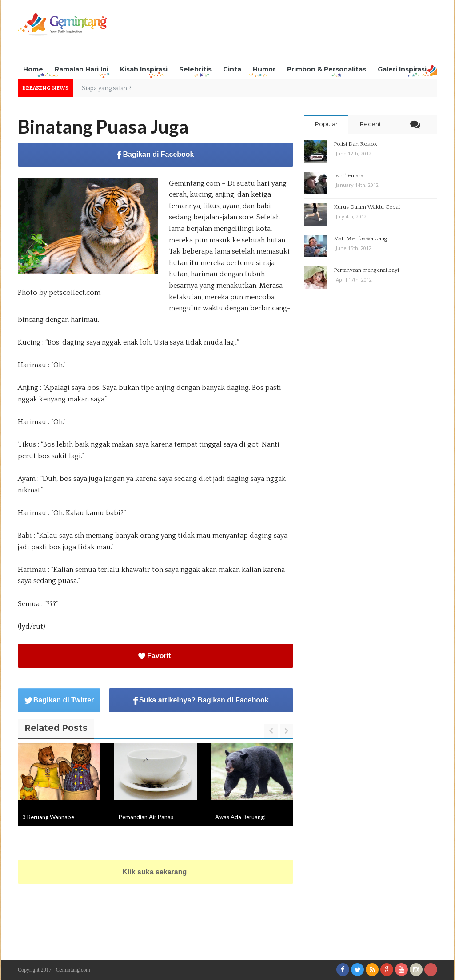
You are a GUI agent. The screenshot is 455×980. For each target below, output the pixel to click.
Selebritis (195, 69)
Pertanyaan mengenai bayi (366, 270)
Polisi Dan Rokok (355, 144)
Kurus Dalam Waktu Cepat (367, 207)
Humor (264, 69)
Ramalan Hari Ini (82, 69)
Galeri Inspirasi (402, 69)
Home (33, 69)
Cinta (232, 69)
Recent (371, 124)
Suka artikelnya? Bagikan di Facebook (201, 700)
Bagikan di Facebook (155, 155)
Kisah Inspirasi (144, 69)
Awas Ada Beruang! (241, 817)
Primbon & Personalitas (327, 69)
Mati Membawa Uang (361, 238)
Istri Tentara (349, 175)
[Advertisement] (275, 33)
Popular (326, 124)
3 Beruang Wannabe (48, 817)
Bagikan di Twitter (59, 700)
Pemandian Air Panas (146, 817)
